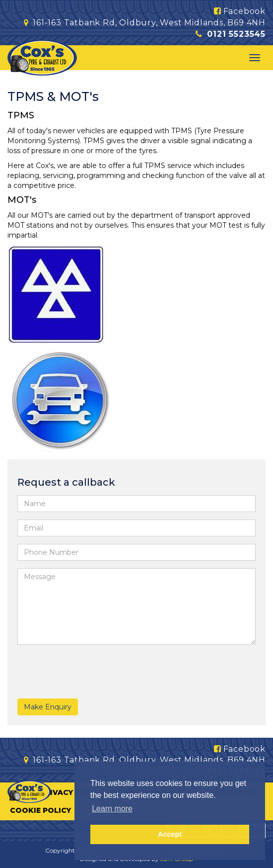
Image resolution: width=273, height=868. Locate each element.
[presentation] (75, 667)
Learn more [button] (112, 809)
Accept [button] (170, 834)
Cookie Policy (40, 810)
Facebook (240, 11)
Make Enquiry (48, 707)
